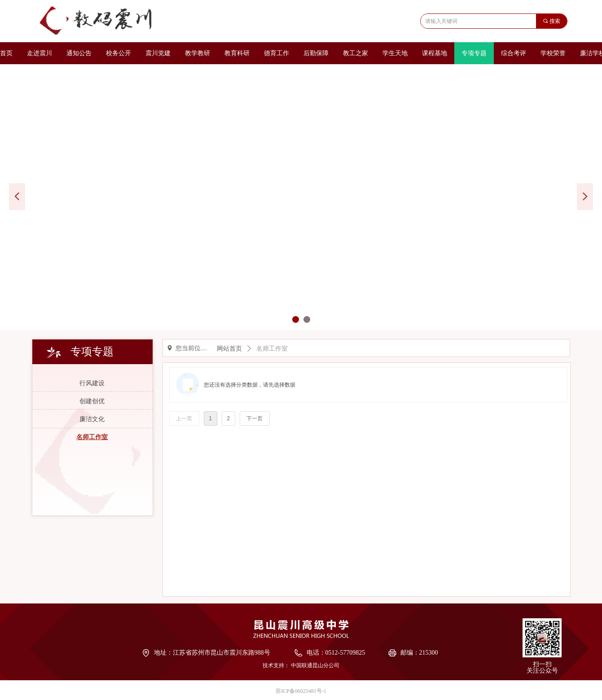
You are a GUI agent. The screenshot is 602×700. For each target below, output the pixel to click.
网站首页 (229, 349)
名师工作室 (272, 349)
